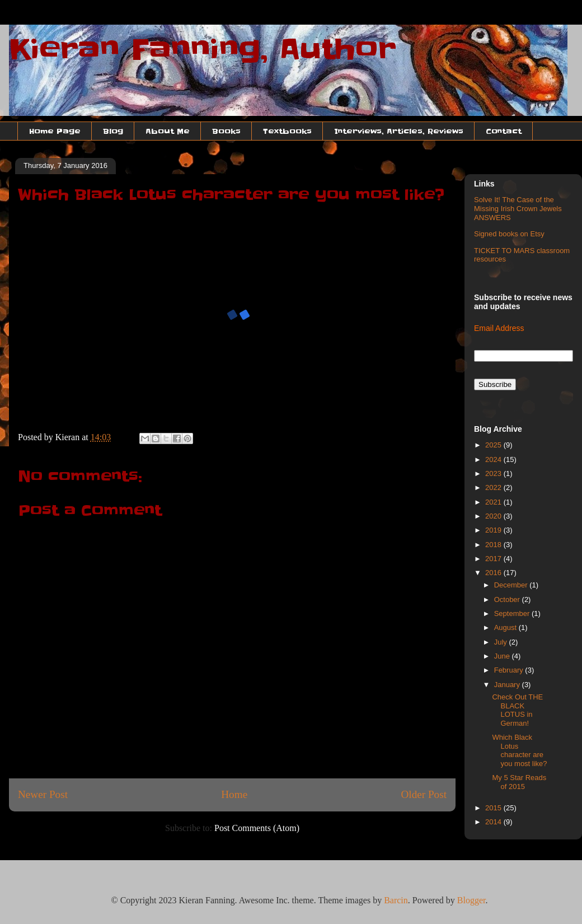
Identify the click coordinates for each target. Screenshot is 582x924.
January (508, 685)
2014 (494, 822)
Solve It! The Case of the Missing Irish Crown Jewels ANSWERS (518, 208)
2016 (494, 573)
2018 (494, 545)
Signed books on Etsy (509, 234)
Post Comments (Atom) (257, 828)
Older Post (424, 794)
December (512, 585)
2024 (494, 459)
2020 (494, 516)
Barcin (396, 900)
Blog (113, 131)
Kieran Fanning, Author (203, 49)
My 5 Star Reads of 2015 (519, 782)
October (508, 599)
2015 (494, 808)
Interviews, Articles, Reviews (399, 131)
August (506, 627)
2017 (494, 559)
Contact (504, 131)
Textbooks (287, 131)
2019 (494, 530)
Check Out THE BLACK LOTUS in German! (517, 710)
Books (226, 131)
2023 (494, 473)
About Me (168, 131)
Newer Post (43, 794)
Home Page (55, 131)
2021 (494, 502)
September (513, 613)
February (510, 670)
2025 (494, 445)
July (502, 642)
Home (234, 794)
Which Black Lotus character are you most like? (519, 750)
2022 (494, 487)
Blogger (471, 900)
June (503, 656)
